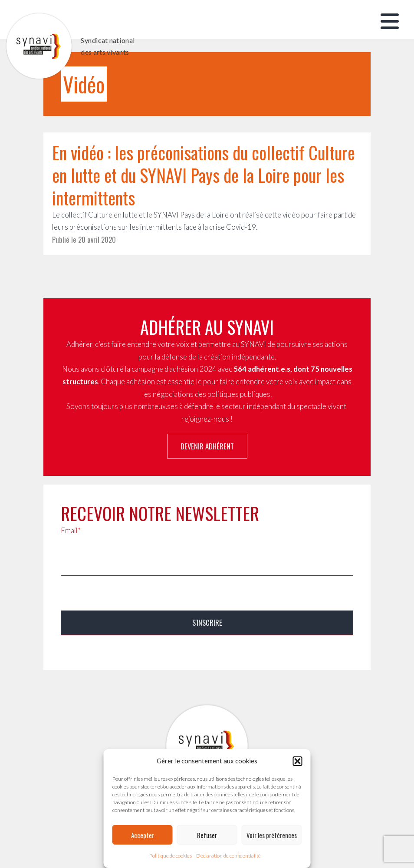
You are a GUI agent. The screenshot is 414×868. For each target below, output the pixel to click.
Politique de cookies (171, 856)
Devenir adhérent (207, 446)
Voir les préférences (272, 835)
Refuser (207, 835)
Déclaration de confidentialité (228, 856)
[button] (298, 761)
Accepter (143, 835)
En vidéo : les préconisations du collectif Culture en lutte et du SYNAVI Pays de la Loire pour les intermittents (204, 175)
